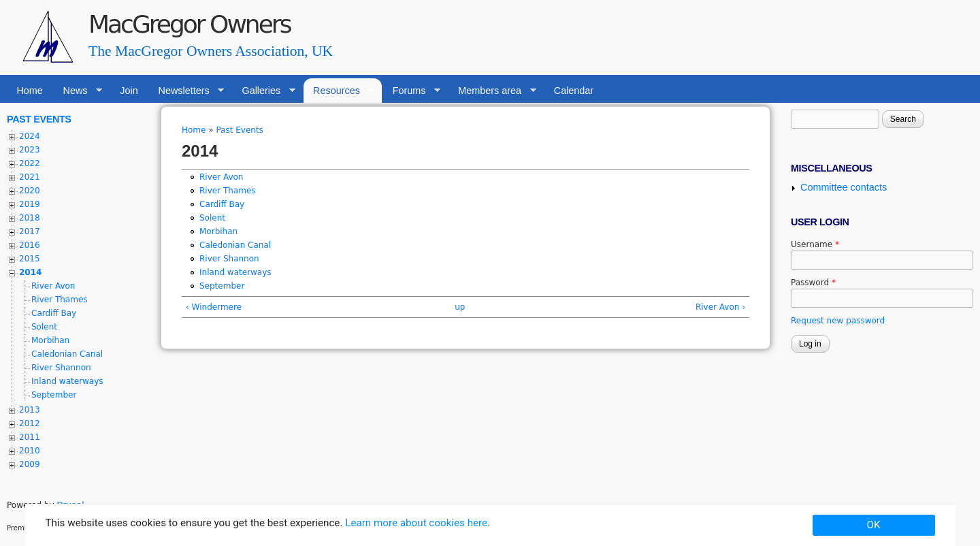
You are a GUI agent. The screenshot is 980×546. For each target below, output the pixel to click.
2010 (30, 451)
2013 (30, 410)
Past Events (239, 130)
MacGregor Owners (189, 24)
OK (874, 525)
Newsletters (186, 91)
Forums (411, 91)
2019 (30, 204)
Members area (492, 91)
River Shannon (229, 259)
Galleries (264, 91)
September (222, 286)
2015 (30, 259)
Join (129, 91)
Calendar (574, 91)
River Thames (228, 191)
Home (29, 91)
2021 (30, 177)
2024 (30, 136)
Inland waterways (235, 272)
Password (813, 283)
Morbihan (218, 231)
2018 (30, 218)
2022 (30, 163)
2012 (30, 423)
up (460, 307)
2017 (30, 231)
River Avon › (720, 307)
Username (815, 244)
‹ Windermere (214, 307)
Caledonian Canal (235, 245)
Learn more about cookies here (416, 523)
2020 (30, 191)
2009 (30, 464)
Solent (212, 218)
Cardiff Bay (222, 204)
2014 (30, 272)
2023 (30, 150)
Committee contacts (844, 187)
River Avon (221, 177)
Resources (339, 91)
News (78, 91)
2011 (30, 437)
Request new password (838, 321)
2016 (30, 245)
